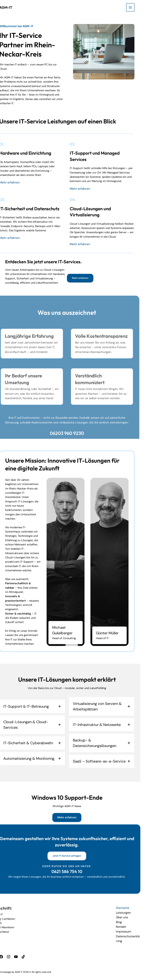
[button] (87, 278)
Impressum (129, 929)
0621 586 (67, 871)
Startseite (129, 907)
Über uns (128, 916)
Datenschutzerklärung (134, 935)
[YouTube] (21, 953)
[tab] (39, 706)
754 (80, 871)
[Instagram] (14, 953)
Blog (125, 920)
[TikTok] (28, 953)
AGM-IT (11, 7)
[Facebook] (8, 953)
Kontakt (127, 924)
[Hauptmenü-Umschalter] (137, 7)
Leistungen (129, 911)
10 (87, 871)
